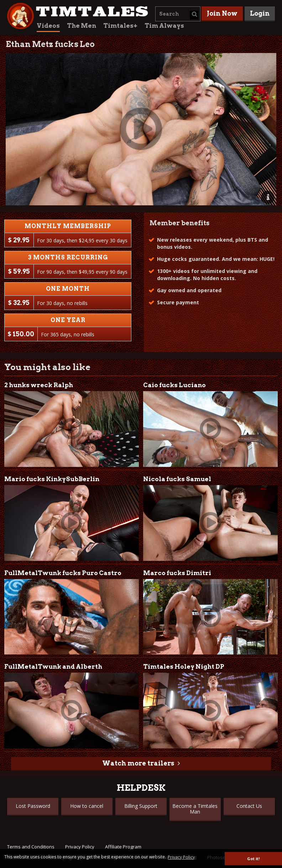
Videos (48, 26)
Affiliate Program (123, 847)
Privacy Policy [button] (181, 857)
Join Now (222, 13)
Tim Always (164, 26)
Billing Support (141, 806)
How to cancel (87, 806)
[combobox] (178, 14)
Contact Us (249, 806)
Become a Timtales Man (195, 809)
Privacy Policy (80, 847)
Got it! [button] (253, 859)
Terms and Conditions (31, 847)
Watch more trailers (138, 763)
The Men (82, 26)
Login (260, 13)
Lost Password (33, 806)
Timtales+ (120, 26)
